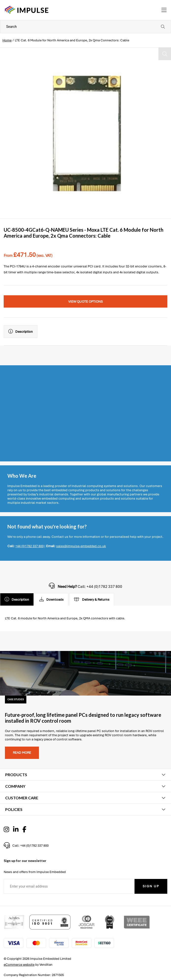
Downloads (51, 599)
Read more (22, 753)
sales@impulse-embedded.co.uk (81, 546)
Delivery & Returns (92, 599)
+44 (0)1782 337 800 (29, 546)
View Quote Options (85, 302)
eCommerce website (19, 965)
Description (21, 332)
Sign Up (151, 886)
